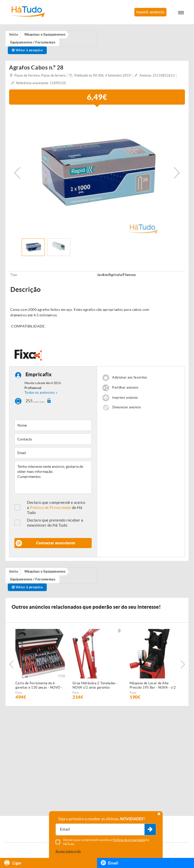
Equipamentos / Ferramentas (33, 579)
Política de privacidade (129, 840)
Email (110, 863)
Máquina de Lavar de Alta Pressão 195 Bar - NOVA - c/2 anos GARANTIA (153, 686)
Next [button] (177, 173)
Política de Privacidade (51, 508)
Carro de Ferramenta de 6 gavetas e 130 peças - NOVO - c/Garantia (39, 686)
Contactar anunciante (56, 543)
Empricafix (39, 374)
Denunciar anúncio (127, 407)
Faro (19, 693)
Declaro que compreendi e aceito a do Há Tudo (56, 508)
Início (14, 571)
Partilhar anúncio (125, 388)
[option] (97, 173)
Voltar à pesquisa (27, 50)
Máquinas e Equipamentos (45, 571)
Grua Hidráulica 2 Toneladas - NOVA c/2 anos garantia (95, 685)
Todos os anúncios (40, 392)
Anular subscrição (68, 851)
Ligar (13, 863)
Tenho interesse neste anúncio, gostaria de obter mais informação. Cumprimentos (53, 477)
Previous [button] (17, 173)
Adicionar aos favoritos (130, 377)
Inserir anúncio (150, 12)
